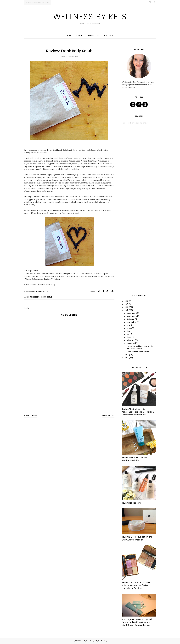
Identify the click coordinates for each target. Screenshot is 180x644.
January (130, 343)
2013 (126, 358)
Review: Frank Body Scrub (138, 352)
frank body (35, 297)
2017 (126, 304)
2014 (127, 355)
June (129, 328)
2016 (126, 307)
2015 (126, 310)
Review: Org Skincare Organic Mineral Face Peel (140, 348)
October (130, 319)
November (131, 316)
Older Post (107, 416)
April (128, 334)
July (128, 325)
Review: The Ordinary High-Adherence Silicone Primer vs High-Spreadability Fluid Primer (138, 412)
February (130, 340)
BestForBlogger (103, 641)
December (131, 313)
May (128, 331)
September (131, 322)
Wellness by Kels (90, 16)
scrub (50, 297)
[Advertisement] (69, 395)
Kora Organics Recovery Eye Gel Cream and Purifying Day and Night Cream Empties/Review (137, 622)
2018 (126, 301)
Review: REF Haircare (131, 503)
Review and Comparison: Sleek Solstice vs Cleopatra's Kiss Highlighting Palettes (136, 585)
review (43, 297)
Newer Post (31, 416)
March (129, 337)
